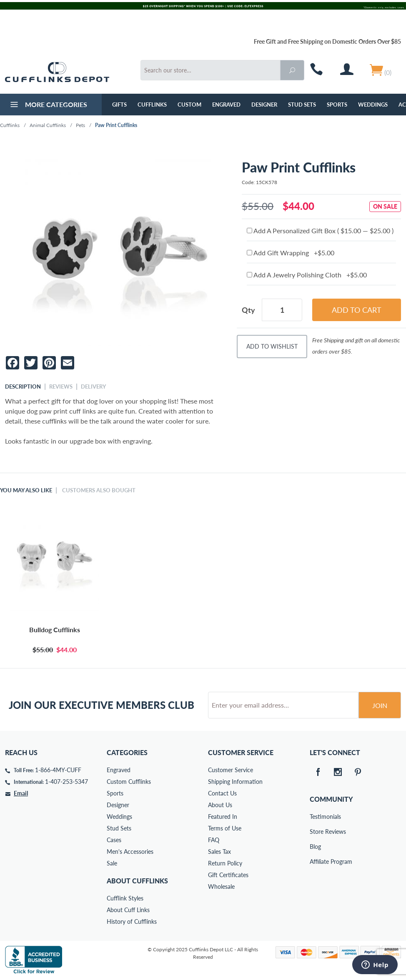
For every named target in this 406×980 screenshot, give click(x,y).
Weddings (373, 105)
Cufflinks (152, 105)
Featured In (223, 817)
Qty (248, 310)
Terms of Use (225, 828)
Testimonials (316, 817)
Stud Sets (302, 105)
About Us (220, 805)
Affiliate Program (316, 862)
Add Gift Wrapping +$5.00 (291, 253)
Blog (315, 847)
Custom (189, 105)
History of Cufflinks (132, 921)
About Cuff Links (128, 910)
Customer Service (231, 770)
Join (380, 705)
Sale (112, 863)
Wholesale (221, 886)
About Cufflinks (137, 881)
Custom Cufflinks (129, 782)
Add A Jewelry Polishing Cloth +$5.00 (307, 275)
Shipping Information (235, 782)
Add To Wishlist (272, 346)
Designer (264, 105)
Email (21, 793)
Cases (114, 840)
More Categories (48, 105)
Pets (80, 125)
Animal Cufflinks (48, 125)
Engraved (226, 105)
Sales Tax (219, 852)
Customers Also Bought (99, 490)
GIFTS (119, 105)
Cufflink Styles (125, 898)
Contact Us (222, 793)
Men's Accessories (130, 852)
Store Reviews (316, 832)
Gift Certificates (228, 875)
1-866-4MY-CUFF (58, 770)
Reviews (61, 387)
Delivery (93, 387)
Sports (337, 105)
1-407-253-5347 (66, 782)
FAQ (214, 840)
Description (23, 387)
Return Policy (225, 863)
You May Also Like (26, 490)
